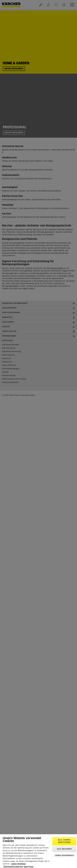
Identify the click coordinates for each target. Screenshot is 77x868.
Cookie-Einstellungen (64, 855)
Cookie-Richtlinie (18, 864)
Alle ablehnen (64, 849)
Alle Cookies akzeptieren (64, 841)
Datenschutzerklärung (13, 867)
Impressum (28, 867)
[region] (38, 851)
